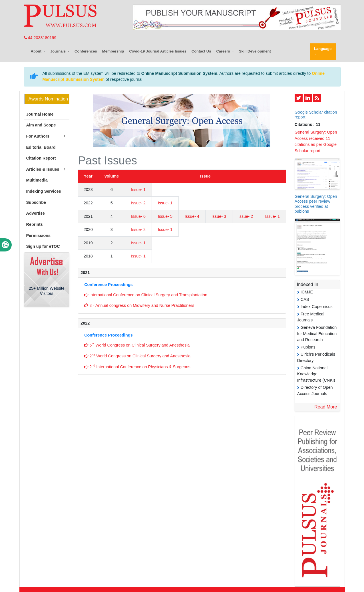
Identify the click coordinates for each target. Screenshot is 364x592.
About (37, 51)
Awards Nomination (48, 99)
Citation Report (41, 158)
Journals (59, 51)
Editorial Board (41, 147)
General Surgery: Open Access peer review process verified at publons (316, 204)
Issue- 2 (138, 203)
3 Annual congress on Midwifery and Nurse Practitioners (139, 305)
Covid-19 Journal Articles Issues (158, 51)
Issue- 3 (219, 216)
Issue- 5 (165, 216)
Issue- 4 (192, 216)
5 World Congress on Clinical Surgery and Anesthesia (137, 345)
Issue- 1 (138, 190)
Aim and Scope (41, 125)
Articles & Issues (47, 169)
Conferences (86, 51)
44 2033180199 (40, 38)
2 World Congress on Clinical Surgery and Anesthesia (137, 356)
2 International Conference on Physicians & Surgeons (137, 366)
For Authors (47, 136)
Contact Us (201, 51)
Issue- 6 (138, 216)
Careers (224, 51)
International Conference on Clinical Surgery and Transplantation (146, 295)
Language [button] (323, 49)
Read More (326, 407)
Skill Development (255, 51)
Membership (113, 51)
